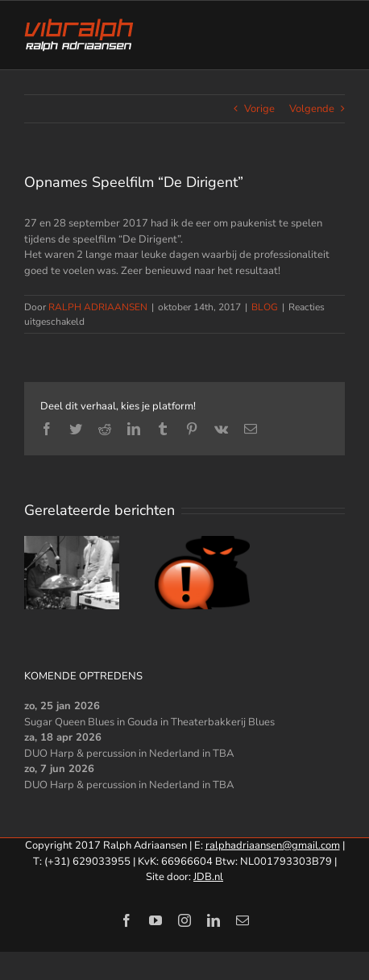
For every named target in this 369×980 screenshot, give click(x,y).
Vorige (259, 109)
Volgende (312, 109)
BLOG (265, 307)
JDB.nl (208, 877)
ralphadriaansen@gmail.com (273, 845)
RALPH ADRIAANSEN (98, 307)
